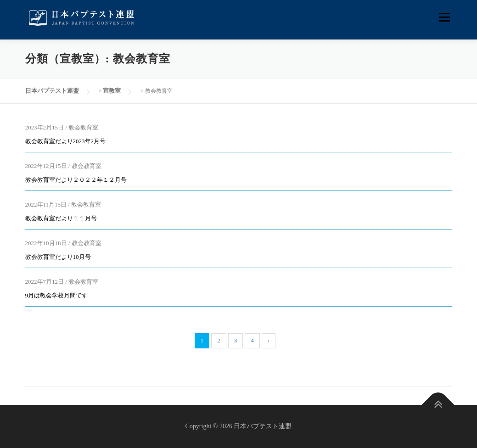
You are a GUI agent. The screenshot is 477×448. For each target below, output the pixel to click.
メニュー (444, 17)
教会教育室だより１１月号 (61, 218)
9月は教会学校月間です (57, 295)
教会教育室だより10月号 (58, 257)
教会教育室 (83, 127)
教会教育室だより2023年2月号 (66, 141)
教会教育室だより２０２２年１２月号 (76, 180)
